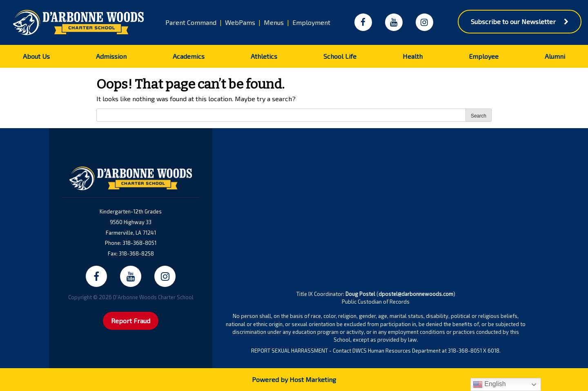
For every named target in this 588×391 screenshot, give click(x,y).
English (489, 384)
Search (479, 116)
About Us (36, 56)
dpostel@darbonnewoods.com (416, 294)
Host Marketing (313, 379)
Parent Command (191, 22)
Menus (274, 22)
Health (413, 56)
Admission (111, 56)
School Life (340, 56)
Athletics (264, 56)
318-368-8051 (139, 243)
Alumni (555, 56)
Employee (484, 56)
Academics (189, 56)
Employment (311, 22)
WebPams (240, 22)
